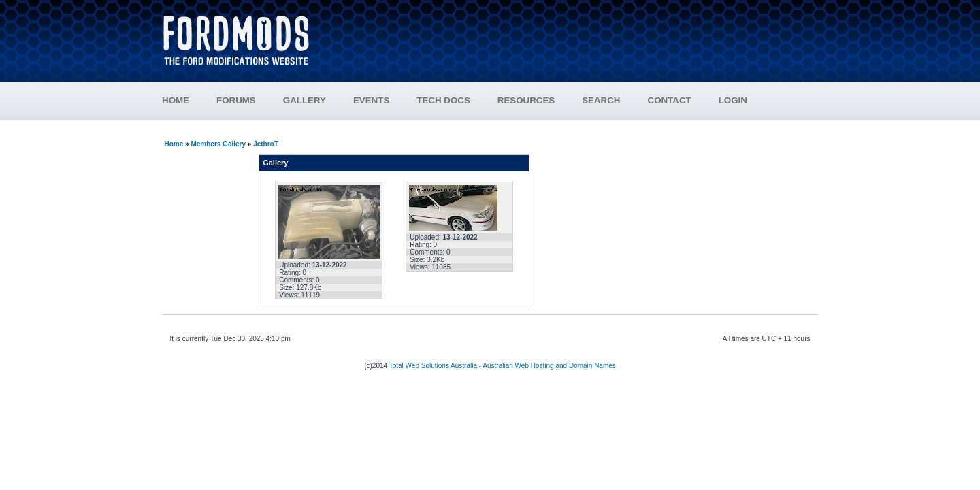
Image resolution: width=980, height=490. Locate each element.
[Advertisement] (572, 34)
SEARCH (601, 100)
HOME (176, 100)
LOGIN (733, 100)
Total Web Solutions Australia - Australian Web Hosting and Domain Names (503, 366)
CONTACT (670, 100)
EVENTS (385, 100)
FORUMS (250, 100)
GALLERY (305, 100)
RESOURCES (540, 100)
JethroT (266, 144)
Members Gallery (218, 144)
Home (174, 144)
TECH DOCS (443, 100)
